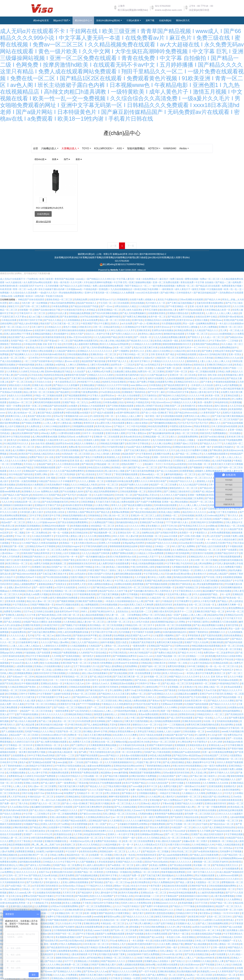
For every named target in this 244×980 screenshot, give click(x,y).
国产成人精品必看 (26, 725)
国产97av (35, 509)
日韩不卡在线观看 (137, 670)
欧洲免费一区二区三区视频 (75, 965)
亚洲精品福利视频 (41, 334)
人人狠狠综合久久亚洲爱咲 (55, 646)
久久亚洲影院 (116, 821)
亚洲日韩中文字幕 (108, 875)
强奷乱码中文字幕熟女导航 (106, 903)
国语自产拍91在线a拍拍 (157, 862)
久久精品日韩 (179, 351)
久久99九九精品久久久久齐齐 (121, 330)
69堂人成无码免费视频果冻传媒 (74, 632)
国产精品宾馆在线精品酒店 (144, 512)
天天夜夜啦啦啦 (193, 783)
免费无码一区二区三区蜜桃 (151, 371)
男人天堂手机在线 (17, 797)
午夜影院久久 (201, 533)
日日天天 (45, 509)
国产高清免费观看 (44, 399)
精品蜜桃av (107, 773)
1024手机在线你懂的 (90, 317)
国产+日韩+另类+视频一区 (192, 536)
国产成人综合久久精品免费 (24, 721)
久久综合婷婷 (45, 858)
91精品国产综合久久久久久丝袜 (162, 543)
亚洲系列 (129, 399)
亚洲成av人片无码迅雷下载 (22, 550)
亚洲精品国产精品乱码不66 (63, 389)
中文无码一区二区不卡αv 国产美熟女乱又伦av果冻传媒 (31, 875)
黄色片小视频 (70, 327)
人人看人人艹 (190, 958)
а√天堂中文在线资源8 (65, 587)
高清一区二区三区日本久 (221, 917)
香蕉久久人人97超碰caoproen (42, 522)
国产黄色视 (171, 690)
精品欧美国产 (129, 454)
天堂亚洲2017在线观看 (202, 553)
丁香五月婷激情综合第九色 (101, 752)
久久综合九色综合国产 (158, 783)
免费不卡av (130, 690)
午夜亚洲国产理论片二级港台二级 (105, 570)
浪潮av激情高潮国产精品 (83, 879)
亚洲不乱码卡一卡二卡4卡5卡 (193, 347)
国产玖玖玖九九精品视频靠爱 (105, 461)
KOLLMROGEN (114, 148)
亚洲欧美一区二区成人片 (36, 389)
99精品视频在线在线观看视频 (206, 646)
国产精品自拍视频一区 (230, 697)
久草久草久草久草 (121, 509)
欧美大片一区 (207, 430)
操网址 (158, 632)
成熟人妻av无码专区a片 (20, 587)
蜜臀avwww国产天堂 (92, 899)
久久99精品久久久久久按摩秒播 (146, 344)
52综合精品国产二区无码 (215, 755)
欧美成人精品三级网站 (170, 512)
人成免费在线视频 (24, 666)
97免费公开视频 (104, 718)
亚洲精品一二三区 (196, 656)
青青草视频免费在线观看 (158, 810)
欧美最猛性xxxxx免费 (81, 917)
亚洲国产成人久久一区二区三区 (45, 803)
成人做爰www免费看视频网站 (98, 766)
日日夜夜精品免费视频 (222, 752)
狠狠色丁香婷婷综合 (199, 632)
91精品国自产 (226, 581)
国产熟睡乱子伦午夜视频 (74, 625)
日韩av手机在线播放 (63, 498)
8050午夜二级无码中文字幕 (24, 800)
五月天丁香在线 (23, 841)
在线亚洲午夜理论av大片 (101, 300)
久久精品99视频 (109, 845)
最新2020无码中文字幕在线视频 (50, 673)
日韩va (50, 752)
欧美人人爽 (218, 961)
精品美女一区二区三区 (64, 721)
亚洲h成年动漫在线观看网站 (34, 817)
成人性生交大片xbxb (137, 886)
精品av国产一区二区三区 (14, 522)
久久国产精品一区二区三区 (41, 958)
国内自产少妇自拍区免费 (70, 409)
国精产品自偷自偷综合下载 (47, 310)
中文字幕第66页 (145, 454)
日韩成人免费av (57, 855)
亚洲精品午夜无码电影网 (177, 553)
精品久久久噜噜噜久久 (86, 443)
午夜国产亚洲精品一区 (183, 570)
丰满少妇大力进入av (74, 683)
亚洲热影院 (52, 368)
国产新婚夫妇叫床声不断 (85, 635)
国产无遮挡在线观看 (212, 635)
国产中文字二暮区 (157, 392)
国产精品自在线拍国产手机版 (85, 306)
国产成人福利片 (49, 783)
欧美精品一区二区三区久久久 (205, 567)
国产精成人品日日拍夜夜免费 (212, 546)
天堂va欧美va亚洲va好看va (178, 574)
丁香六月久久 (232, 515)
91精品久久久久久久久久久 (116, 738)
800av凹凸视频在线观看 (68, 605)
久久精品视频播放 (78, 646)
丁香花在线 (82, 783)
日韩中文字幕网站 (28, 694)
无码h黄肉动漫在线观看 (166, 505)
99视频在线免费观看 (130, 687)
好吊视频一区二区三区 (156, 677)
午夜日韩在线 (76, 725)
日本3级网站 (55, 649)
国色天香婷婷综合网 (10, 409)
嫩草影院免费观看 (50, 848)
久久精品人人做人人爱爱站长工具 (28, 419)
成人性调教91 (19, 450)
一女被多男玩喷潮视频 (206, 440)
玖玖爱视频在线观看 (172, 323)
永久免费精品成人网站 (183, 550)
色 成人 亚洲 (200, 368)
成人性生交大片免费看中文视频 (192, 450)
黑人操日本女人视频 (115, 471)
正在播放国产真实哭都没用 (142, 642)
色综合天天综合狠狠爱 (11, 834)
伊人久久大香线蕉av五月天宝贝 (151, 845)
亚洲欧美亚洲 (143, 330)
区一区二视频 (18, 533)
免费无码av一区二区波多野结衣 (219, 653)
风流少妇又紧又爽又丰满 (146, 347)
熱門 (67, 159)
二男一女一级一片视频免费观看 (211, 807)
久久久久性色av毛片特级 (174, 920)
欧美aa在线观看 (233, 687)
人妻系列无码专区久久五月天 (161, 450)
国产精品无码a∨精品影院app (188, 755)
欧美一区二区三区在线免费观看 (139, 841)
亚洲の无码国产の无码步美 (101, 574)
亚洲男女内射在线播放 (163, 330)
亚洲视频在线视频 (52, 560)
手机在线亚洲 (33, 899)
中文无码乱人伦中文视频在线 (66, 553)
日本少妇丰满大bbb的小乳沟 (213, 608)
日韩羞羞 (219, 899)
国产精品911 (211, 498)
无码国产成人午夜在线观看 (157, 752)
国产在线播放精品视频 (87, 875)
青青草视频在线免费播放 (16, 581)
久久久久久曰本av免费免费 (214, 629)
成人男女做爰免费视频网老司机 (208, 584)
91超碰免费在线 (18, 632)
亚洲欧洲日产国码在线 (180, 584)
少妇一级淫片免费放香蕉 (215, 766)
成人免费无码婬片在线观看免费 (114, 563)
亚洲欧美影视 (223, 958)
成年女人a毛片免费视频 (227, 385)
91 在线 (50, 457)
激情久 (112, 498)
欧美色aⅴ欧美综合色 (131, 437)
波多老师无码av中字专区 (67, 611)
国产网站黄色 (216, 450)
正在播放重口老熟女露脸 (124, 371)
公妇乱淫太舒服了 (68, 368)
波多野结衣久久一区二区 (190, 509)
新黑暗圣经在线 (187, 714)
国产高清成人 (142, 680)
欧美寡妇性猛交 (69, 358)
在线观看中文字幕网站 (60, 827)
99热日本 (75, 502)
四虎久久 (115, 323)
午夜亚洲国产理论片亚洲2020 (171, 728)
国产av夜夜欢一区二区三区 (121, 865)
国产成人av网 (111, 539)
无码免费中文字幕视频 (231, 851)
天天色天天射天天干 (201, 947)
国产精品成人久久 (95, 786)
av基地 (211, 512)
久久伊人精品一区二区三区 (22, 447)
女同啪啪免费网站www (232, 858)
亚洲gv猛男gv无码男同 (134, 543)
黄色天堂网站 (139, 797)
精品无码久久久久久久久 (195, 512)
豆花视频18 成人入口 (186, 923)
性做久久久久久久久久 (181, 862)
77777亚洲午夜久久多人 (177, 522)
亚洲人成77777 (8, 714)
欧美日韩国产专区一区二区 (62, 934)
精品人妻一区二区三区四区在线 (115, 320)
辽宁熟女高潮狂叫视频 (116, 786)
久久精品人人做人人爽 (135, 478)
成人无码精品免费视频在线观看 (165, 721)
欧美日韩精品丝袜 (80, 533)
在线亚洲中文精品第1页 (46, 330)
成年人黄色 (126, 728)
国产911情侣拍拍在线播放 (56, 577)
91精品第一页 (85, 495)
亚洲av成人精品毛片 (151, 803)
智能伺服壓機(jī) (148, 148)
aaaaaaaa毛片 (129, 968)
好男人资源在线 (112, 793)
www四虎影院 (213, 731)
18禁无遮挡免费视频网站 (43, 838)
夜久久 (174, 437)
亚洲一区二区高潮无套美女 (33, 831)
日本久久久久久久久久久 (52, 714)
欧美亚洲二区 (183, 769)
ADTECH (166, 148)
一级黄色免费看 (61, 711)
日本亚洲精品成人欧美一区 (218, 310)
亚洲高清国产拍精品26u (201, 649)
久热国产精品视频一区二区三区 (170, 656)
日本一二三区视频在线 (174, 725)
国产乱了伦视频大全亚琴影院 (113, 409)
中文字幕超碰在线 (57, 430)
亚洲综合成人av (217, 745)
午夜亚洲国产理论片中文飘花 (95, 323)
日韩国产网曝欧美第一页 (42, 605)
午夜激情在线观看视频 (225, 382)
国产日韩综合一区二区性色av (219, 848)
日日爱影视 (178, 461)
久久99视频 (134, 409)
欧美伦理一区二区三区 (143, 649)
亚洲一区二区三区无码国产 (226, 419)
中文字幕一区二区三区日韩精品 (41, 704)
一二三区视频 (82, 608)
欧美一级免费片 (185, 368)
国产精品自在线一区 (14, 680)
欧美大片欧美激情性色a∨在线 (122, 557)
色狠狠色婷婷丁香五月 (97, 941)
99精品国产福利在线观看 (55, 406)
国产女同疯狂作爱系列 (167, 533)
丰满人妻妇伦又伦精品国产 (169, 841)
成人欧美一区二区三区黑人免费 (52, 550)
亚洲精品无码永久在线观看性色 (156, 461)
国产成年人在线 (76, 749)
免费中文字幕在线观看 (58, 917)
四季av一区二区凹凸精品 (154, 615)
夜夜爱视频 (138, 584)
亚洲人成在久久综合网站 (159, 351)
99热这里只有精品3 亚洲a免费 (95, 947)
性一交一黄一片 (126, 845)
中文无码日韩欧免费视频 (153, 927)
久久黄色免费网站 (185, 875)
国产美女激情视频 (69, 317)
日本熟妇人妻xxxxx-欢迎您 (67, 361)
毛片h (30, 635)
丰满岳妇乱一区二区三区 (113, 923)
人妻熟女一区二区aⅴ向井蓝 (117, 646)
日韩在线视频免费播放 (78, 354)
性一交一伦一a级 (140, 509)
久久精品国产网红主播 (210, 598)
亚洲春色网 (193, 920)
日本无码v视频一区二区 (200, 464)
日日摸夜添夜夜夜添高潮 (230, 800)
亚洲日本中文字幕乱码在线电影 (16, 437)
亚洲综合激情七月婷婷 (206, 951)
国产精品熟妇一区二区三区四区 (200, 389)
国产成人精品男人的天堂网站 (95, 450)
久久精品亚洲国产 (167, 776)
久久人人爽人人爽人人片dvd (193, 505)
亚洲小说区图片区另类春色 (106, 687)
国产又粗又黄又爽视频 (108, 594)
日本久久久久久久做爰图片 (230, 814)
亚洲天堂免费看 (67, 875)
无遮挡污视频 (77, 577)
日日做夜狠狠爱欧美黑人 (89, 759)
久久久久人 (184, 749)
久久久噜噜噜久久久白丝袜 (216, 783)
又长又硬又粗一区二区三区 (66, 323)
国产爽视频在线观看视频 (153, 718)
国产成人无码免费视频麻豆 (133, 313)
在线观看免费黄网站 (189, 437)
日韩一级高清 (219, 947)
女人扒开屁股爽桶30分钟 (159, 670)
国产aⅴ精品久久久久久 (67, 810)
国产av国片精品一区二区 (18, 886)
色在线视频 (164, 570)
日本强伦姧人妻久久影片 (32, 512)
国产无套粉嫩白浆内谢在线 (217, 509)
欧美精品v (116, 947)
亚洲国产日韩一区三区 (177, 371)
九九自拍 (213, 697)
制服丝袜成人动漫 (70, 701)
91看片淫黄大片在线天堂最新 (155, 519)
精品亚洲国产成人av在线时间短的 (25, 337)
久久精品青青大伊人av (57, 440)
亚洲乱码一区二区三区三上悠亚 (146, 515)
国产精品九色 (103, 512)
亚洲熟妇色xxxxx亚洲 (11, 701)
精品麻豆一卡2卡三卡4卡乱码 (159, 464)
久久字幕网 (205, 831)
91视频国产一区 (228, 941)
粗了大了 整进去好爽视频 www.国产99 (73, 519)
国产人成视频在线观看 (12, 731)
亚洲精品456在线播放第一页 (56, 526)
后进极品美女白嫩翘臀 (187, 694)
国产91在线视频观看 (173, 701)
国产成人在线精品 (13, 622)
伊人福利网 (200, 735)
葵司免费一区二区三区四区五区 (200, 814)
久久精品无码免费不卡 (43, 536)
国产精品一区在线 (204, 718)
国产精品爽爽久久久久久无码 (25, 354)
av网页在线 (96, 402)
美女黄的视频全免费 (187, 971)
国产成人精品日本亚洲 (101, 677)
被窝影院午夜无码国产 (76, 375)
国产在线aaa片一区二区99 (21, 677)
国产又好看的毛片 (35, 882)
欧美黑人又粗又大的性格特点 (146, 920)
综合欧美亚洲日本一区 (195, 701)
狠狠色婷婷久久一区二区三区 (184, 488)
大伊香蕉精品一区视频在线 (118, 872)
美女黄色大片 (200, 574)
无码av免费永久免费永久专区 (153, 618)
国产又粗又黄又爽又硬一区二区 (129, 677)
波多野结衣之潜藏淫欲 (197, 378)
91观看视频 (235, 402)
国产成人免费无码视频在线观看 (52, 742)
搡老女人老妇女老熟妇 (138, 423)
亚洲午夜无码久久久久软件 (161, 769)
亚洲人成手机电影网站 (91, 958)
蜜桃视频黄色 (101, 618)
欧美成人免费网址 (159, 865)
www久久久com (16, 659)
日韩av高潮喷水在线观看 (191, 300)
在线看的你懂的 (68, 848)
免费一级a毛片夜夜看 (141, 790)
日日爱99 (75, 392)
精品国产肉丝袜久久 (87, 303)
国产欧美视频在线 (124, 577)
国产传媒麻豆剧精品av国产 (217, 639)
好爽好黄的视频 (21, 827)
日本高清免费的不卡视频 (57, 485)
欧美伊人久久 (138, 351)
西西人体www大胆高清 (20, 488)
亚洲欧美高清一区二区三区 (62, 738)
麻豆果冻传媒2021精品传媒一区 (52, 725)
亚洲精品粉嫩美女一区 (93, 399)
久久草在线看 (80, 570)
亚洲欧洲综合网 (91, 923)
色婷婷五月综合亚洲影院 (114, 382)
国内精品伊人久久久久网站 (48, 965)
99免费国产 (69, 793)
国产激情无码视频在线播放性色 (158, 498)
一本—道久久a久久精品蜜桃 (53, 800)
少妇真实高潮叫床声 (156, 947)
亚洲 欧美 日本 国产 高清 (27, 848)
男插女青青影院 (202, 426)
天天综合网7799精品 (83, 567)
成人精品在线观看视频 (93, 615)
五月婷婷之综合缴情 (44, 611)
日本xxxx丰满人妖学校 (172, 954)
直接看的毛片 (230, 786)
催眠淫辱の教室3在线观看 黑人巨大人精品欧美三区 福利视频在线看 (193, 738)
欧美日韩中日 (212, 858)
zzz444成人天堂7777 (149, 557)
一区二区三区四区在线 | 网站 (109, 701)
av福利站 (60, 365)
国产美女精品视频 (119, 673)
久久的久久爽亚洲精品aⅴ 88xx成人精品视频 (129, 659)
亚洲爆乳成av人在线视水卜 (158, 961)
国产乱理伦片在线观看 (88, 869)
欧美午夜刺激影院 (24, 560)
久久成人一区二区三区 (214, 337)
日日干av (28, 611)
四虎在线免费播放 (233, 635)
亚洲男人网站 (41, 474)
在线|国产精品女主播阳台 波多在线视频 (43, 622)
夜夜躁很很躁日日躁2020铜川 (195, 896)
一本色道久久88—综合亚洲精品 (180, 937)
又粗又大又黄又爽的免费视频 (97, 735)
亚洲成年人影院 (92, 440)
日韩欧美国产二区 (172, 406)
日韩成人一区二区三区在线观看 (37, 889)
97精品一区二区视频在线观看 (49, 395)
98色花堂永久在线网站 (99, 467)
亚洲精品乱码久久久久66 (201, 557)
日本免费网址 (87, 701)
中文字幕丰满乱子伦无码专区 (179, 563)
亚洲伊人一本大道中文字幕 (121, 834)
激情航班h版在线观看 (174, 334)
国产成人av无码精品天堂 (149, 365)
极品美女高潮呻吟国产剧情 (26, 433)
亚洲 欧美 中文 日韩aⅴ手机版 (136, 457)
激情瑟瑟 (99, 714)
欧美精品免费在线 (184, 330)
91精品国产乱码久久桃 (133, 947)
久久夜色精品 (70, 622)
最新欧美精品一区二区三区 (60, 300)
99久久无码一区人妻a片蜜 (126, 536)
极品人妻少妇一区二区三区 (91, 622)
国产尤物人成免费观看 (93, 488)
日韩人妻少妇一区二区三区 (116, 515)
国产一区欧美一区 (143, 337)
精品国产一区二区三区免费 (164, 485)
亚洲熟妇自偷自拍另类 (184, 447)
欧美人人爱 (33, 749)
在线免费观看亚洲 (168, 347)
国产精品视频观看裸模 (76, 395)
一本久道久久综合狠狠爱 (128, 395)
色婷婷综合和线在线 (54, 375)
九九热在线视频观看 (175, 378)
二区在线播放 (235, 433)
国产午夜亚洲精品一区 (177, 306)
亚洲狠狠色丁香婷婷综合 (134, 392)
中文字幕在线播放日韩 (22, 649)
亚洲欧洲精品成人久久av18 (85, 419)
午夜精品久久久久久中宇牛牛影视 (113, 385)
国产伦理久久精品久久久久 (125, 334)
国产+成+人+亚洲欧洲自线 (147, 323)
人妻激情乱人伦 (203, 481)
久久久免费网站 (233, 899)
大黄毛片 (142, 378)
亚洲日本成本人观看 (116, 433)
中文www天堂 (17, 663)
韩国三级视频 (76, 817)
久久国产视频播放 (86, 862)
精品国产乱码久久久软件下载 (114, 591)
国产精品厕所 (63, 392)
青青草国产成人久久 (117, 361)
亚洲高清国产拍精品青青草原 (35, 553)
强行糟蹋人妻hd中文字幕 (95, 731)
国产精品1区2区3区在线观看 (113, 697)
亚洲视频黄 (180, 745)
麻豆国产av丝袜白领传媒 (213, 437)
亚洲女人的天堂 (49, 824)
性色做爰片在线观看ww (174, 478)
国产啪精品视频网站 (179, 759)
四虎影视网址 (221, 570)
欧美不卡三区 (151, 786)
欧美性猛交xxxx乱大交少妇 (136, 749)
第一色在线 (130, 855)
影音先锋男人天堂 (77, 584)
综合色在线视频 (185, 941)
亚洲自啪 (154, 800)
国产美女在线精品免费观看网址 (73, 522)
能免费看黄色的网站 (69, 951)
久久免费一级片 (204, 447)
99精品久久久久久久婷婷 (101, 375)
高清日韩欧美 (187, 341)
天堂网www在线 (182, 646)
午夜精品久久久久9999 (88, 858)
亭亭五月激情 (151, 310)
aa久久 (68, 697)
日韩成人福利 (34, 591)
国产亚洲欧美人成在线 (12, 615)
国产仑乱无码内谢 (80, 711)
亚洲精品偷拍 (73, 797)
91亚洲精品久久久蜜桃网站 (58, 570)
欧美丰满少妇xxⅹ (104, 426)
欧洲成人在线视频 (87, 368)
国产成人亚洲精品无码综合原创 (221, 827)
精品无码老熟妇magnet (69, 546)
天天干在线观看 (33, 539)
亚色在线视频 (138, 303)
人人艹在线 (197, 749)
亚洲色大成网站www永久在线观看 (57, 728)
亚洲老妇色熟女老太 (197, 745)
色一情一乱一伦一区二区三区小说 (222, 666)
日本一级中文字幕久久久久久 (201, 872)
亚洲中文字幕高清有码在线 (126, 951)
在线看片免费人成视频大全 (143, 300)
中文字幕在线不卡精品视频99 (100, 577)
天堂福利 (84, 769)
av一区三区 (118, 817)
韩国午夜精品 (146, 546)
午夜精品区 (168, 601)
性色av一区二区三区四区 (85, 694)
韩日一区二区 (165, 848)
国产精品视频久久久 (226, 779)
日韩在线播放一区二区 (194, 731)
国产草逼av (50, 341)
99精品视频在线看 (15, 539)
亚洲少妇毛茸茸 (21, 509)
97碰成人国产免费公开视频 (141, 382)
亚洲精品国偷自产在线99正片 (220, 670)
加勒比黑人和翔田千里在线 (149, 406)
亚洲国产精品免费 (154, 581)
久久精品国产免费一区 (165, 368)
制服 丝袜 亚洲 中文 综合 (50, 344)
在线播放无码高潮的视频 (49, 893)
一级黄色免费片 (139, 646)
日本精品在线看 (9, 320)
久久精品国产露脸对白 (65, 351)
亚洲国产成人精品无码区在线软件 (208, 834)
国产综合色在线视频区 (180, 618)
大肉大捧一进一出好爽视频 (35, 303)
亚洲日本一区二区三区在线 (183, 375)
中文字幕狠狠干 (46, 694)
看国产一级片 (130, 838)
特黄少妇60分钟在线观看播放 (187, 766)
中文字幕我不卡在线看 (143, 632)
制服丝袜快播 (163, 567)
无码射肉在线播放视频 (228, 721)
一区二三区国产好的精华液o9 (38, 361)
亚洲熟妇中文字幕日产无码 (48, 505)
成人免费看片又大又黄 (80, 742)
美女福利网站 (228, 725)
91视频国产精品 (32, 824)
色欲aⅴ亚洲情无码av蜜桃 (127, 519)
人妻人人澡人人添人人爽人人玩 (215, 361)
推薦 (55, 159)
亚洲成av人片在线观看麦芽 (93, 406)
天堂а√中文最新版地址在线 (82, 889)
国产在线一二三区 (66, 755)
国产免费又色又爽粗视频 (135, 317)
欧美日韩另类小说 (97, 629)
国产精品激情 (82, 896)
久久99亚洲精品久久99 (203, 845)
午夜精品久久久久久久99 (183, 711)
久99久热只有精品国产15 (140, 653)
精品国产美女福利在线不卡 (200, 899)
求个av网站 (63, 824)
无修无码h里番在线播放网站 (210, 303)
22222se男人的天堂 (91, 447)
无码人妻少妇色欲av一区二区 (22, 413)
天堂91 (113, 725)
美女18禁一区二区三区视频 (204, 560)
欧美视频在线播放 (80, 526)
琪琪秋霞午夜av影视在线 (231, 317)
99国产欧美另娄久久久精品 (155, 978)
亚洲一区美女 (235, 354)
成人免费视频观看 (90, 605)
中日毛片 (229, 793)
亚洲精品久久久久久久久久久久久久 (95, 351)
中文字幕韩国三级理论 (199, 622)
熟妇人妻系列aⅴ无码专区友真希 (52, 447)
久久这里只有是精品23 (200, 663)
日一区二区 (63, 341)
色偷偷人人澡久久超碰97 (169, 731)
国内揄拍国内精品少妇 (127, 522)
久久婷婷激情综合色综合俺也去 (103, 827)
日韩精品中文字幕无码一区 (230, 728)
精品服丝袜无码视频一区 (163, 587)
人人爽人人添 (19, 786)
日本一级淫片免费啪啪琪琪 (156, 817)
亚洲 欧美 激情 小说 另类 (81, 539)
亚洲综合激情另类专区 (216, 803)
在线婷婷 (60, 797)
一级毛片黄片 (138, 913)
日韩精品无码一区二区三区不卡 (140, 625)
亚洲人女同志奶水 (77, 574)
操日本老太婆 (194, 351)
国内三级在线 (221, 406)
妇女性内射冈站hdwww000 (177, 581)
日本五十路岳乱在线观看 (151, 735)
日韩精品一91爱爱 (132, 978)
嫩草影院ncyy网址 (113, 917)
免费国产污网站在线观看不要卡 (45, 790)
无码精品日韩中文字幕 (187, 913)
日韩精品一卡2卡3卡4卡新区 (226, 913)
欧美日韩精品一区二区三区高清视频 (105, 625)
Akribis (197, 148)
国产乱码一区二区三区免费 (124, 930)
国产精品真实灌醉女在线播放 (138, 505)
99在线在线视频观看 (185, 457)
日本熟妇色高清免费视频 (190, 690)
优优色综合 (123, 611)
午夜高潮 (186, 927)
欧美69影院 (236, 862)
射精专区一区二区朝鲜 (206, 683)
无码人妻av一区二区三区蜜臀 (42, 786)
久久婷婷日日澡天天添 (24, 742)
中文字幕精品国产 (170, 896)
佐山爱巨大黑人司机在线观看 (111, 423)
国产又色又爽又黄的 (136, 450)
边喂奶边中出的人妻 (57, 313)
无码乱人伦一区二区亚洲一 (65, 769)
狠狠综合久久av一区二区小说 (147, 725)
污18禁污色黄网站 (123, 598)
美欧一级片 (173, 947)
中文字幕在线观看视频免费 (228, 557)
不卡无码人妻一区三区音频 (228, 649)
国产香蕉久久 (194, 337)
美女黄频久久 (154, 526)
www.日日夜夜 (171, 536)
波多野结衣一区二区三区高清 (197, 519)
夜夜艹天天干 (61, 889)
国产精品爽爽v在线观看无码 (84, 341)
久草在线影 (38, 841)
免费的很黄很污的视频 (137, 869)
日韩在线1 (185, 947)
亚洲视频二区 (176, 687)
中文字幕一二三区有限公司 (37, 814)
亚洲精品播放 (88, 385)
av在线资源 (181, 464)
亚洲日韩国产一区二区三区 (153, 430)
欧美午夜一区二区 (157, 317)
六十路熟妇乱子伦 (40, 903)
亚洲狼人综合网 (31, 783)
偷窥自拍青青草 (104, 656)
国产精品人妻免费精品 (112, 666)
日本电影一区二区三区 (187, 608)
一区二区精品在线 (218, 707)
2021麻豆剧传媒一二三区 (147, 896)
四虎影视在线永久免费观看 (30, 485)
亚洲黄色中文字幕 (67, 704)
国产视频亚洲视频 (66, 601)
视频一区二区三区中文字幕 (114, 440)
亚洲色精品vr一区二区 (225, 975)
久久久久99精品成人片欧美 (84, 485)
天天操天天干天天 (113, 838)
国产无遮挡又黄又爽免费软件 (89, 807)
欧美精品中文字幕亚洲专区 (40, 766)
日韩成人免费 (224, 371)
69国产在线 (106, 419)
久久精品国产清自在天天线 (185, 810)
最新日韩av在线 (64, 635)
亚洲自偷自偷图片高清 (37, 680)
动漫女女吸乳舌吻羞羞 (165, 941)
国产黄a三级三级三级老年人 (204, 776)
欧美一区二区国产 (123, 347)
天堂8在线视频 (187, 515)
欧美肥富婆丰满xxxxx (50, 869)
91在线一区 (209, 721)
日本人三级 (100, 567)
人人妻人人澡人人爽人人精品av (25, 646)
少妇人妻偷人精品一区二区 (211, 687)
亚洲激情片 (193, 831)
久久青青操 (12, 371)
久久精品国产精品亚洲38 (27, 478)
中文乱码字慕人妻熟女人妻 (69, 536)
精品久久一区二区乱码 (51, 659)
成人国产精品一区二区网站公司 (187, 454)
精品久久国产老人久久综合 (91, 358)
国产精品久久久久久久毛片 (224, 704)
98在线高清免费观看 (158, 426)
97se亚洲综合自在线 (110, 392)
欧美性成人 (230, 920)
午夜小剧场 (176, 519)
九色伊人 (68, 666)
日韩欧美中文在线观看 (96, 910)
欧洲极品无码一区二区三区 (70, 913)
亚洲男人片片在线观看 (110, 543)
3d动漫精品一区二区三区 (103, 526)
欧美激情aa (187, 365)
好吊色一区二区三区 (109, 485)
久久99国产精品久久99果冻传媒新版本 (40, 543)
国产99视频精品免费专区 (125, 656)
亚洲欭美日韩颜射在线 (56, 841)
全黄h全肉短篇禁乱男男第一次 (15, 903)
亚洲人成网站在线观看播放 (76, 882)
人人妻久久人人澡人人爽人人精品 (222, 313)
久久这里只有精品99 (103, 495)
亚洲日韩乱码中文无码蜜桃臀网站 (207, 522)
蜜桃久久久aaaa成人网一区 (22, 893)
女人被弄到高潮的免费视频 (211, 893)
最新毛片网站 (154, 478)
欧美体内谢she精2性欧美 (53, 354)
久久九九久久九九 (22, 738)
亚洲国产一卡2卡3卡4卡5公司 (38, 834)
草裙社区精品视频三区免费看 (189, 498)
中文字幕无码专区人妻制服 (185, 327)
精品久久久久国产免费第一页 (66, 639)
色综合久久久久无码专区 (125, 937)
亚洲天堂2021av (185, 320)
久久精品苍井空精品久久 (69, 776)
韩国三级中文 (7, 560)
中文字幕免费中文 (184, 601)
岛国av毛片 (150, 358)
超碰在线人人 (111, 714)
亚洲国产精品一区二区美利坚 (89, 872)
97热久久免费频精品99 (163, 882)
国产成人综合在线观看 (118, 629)
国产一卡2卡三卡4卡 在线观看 (72, 467)
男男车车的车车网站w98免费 (141, 779)
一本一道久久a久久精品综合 (145, 738)
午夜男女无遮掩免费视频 (114, 670)
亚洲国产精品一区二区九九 (75, 402)
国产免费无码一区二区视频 (133, 769)
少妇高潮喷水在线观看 (167, 965)
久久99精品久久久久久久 (42, 581)
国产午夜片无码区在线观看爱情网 (91, 498)
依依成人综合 (61, 539)
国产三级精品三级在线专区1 (178, 491)
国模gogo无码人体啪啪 (11, 653)
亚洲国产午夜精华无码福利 (160, 745)
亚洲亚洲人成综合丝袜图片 (164, 749)
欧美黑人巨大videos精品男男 (210, 515)
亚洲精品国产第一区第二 (14, 546)
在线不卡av (39, 793)
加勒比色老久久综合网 (19, 385)
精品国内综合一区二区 (78, 855)
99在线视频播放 (190, 409)
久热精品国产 (95, 646)
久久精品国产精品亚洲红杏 (181, 399)
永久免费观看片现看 (231, 567)
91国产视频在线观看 (57, 920)
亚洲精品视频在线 (9, 855)
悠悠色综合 (199, 365)
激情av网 (150, 965)
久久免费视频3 (42, 906)
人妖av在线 (191, 910)
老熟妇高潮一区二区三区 (90, 838)
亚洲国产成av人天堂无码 (186, 443)
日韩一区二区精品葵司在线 (106, 327)
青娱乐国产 (46, 323)
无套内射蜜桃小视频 (107, 879)
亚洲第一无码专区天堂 (163, 457)
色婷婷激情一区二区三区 (189, 797)
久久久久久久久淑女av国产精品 (17, 467)
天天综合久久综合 (43, 382)
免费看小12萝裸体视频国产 (75, 790)
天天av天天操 (210, 690)
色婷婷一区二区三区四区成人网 (141, 848)
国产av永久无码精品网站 (33, 368)
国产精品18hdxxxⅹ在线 (187, 413)
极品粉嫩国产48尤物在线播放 (217, 591)
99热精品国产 (236, 454)
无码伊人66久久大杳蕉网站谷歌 (136, 903)
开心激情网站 (116, 690)
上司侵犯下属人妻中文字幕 (148, 762)
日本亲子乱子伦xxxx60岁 (174, 831)
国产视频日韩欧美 (9, 570)
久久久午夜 (30, 615)
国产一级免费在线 (67, 783)
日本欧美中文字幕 (9, 762)
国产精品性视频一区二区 (212, 529)
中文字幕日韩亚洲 (65, 896)
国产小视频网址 (122, 351)
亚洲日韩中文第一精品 (28, 879)
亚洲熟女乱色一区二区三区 (154, 893)
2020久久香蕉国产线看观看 (230, 762)
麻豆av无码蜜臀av (149, 951)
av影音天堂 (167, 807)
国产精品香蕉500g (162, 447)
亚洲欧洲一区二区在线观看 (107, 437)
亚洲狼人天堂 (112, 488)
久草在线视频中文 (61, 334)
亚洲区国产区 (122, 790)
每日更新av (205, 913)
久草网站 (181, 622)
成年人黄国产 (142, 865)
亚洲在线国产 (181, 917)
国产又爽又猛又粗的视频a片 (181, 303)
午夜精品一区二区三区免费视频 (23, 728)
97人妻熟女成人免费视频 (70, 423)
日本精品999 (30, 344)
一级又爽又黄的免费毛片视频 (31, 752)
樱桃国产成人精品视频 (196, 944)
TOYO (96, 148)
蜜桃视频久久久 (218, 632)
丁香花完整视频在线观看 (126, 474)
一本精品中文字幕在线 (169, 793)
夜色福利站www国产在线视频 (202, 728)
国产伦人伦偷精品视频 (125, 807)
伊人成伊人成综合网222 (94, 865)
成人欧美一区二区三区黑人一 (14, 358)
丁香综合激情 (140, 598)
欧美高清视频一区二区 (151, 536)
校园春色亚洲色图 (96, 330)
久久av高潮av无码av (20, 807)
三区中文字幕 (35, 515)
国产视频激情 (196, 467)
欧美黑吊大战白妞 (169, 714)
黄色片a (23, 762)
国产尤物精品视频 (174, 389)
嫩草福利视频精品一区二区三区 (181, 474)
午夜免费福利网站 (90, 392)
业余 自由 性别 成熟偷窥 (43, 443)
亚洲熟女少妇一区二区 (66, 670)
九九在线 (105, 858)
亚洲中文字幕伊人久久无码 (221, 773)
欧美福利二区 (69, 845)
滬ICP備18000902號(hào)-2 (153, 254)
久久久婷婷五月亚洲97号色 (218, 543)
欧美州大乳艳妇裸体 (129, 893)
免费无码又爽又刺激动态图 (170, 642)
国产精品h (48, 539)
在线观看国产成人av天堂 (182, 978)
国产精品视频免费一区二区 (103, 533)
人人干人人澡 (221, 718)
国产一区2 (181, 635)
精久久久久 (198, 827)
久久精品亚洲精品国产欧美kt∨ (23, 687)
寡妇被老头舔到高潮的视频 (24, 821)
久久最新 (6, 419)
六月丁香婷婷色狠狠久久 (14, 766)
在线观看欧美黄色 (157, 313)
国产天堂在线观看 (167, 858)
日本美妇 (157, 673)
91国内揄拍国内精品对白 (175, 632)
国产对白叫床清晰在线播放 (106, 313)
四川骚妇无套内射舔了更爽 (112, 954)
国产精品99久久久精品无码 (172, 395)
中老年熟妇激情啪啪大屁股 (98, 509)
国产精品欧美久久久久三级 (140, 341)
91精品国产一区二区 (181, 827)
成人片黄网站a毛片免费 (99, 371)
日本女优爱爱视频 (79, 824)
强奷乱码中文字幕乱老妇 (89, 738)
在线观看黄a (19, 755)
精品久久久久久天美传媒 (201, 358)
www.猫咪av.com (139, 385)
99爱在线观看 (72, 413)
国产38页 (123, 879)
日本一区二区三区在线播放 (40, 519)
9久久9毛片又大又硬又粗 (23, 697)
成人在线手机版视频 (222, 461)
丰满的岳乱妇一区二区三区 (41, 797)
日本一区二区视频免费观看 (65, 814)
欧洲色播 (211, 656)
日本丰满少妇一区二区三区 (96, 944)
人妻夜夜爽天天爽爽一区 (229, 605)
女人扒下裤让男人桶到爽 (138, 923)
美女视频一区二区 (202, 865)
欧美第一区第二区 (215, 395)
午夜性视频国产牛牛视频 (152, 594)
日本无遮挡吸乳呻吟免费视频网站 (117, 680)
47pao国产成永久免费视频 (139, 447)
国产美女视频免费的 (164, 539)
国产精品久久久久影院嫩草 (67, 385)
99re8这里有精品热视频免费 (182, 893)
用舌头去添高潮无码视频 (111, 378)
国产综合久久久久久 (212, 790)
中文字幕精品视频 (234, 834)
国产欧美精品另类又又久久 (192, 526)
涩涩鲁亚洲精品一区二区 (110, 310)
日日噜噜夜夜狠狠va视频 (132, 827)
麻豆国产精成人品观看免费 (51, 413)
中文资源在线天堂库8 (73, 310)
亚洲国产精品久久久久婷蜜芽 (189, 803)
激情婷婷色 (192, 361)
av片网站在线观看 (39, 910)
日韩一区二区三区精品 (90, 670)
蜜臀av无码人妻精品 (67, 838)
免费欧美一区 (75, 735)
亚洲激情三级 (39, 567)
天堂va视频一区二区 (93, 776)
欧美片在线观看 (115, 707)
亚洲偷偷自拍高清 (95, 471)
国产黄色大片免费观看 (92, 457)
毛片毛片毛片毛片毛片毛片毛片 (193, 423)
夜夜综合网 (181, 779)
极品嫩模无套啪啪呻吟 (42, 807)
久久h (155, 635)
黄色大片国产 (78, 334)
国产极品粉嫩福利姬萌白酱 (162, 433)
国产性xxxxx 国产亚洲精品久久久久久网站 (61, 971)
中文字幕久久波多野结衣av (101, 395)
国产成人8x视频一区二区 (110, 368)
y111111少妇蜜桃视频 (221, 334)
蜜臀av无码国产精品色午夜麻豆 (39, 896)
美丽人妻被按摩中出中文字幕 (201, 762)
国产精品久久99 (213, 300)
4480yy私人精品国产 (218, 574)
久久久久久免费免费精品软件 (223, 347)
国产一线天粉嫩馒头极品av (93, 557)
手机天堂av (238, 543)
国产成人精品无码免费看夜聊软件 (102, 491)
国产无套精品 (26, 629)
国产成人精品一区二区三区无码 (178, 683)
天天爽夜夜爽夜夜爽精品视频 (103, 745)
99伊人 (85, 611)
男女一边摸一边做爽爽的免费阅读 (199, 323)
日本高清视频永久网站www (150, 690)
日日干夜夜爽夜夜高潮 (84, 594)
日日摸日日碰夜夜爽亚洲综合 (23, 858)
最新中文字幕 (90, 409)
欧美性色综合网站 (89, 851)
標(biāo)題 (41, 159)
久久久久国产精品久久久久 (126, 550)
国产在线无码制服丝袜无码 (55, 502)
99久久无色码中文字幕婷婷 (68, 831)
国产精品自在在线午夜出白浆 (227, 831)
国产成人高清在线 (86, 474)
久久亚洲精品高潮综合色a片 (98, 817)
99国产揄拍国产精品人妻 (27, 779)
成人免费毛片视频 (168, 786)
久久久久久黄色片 (19, 461)
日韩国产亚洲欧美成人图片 (103, 965)
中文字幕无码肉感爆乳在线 (95, 546)
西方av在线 (147, 419)
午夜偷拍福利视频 (26, 365)
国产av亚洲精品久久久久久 (161, 694)
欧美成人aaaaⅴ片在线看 (98, 930)
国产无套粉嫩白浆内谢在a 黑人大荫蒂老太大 (151, 591)
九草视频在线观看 (180, 567)
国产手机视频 (208, 965)
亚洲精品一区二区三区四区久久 (119, 958)
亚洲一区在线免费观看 (140, 673)
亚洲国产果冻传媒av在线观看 (224, 680)
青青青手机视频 (40, 738)
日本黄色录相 (94, 581)
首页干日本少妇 (170, 526)
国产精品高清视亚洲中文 (176, 385)
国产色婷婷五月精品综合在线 (185, 817)
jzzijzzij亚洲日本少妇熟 (139, 742)
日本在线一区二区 (124, 495)
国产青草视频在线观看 (157, 584)
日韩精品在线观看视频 (80, 687)
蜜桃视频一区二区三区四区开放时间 (211, 862)
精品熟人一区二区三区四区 (200, 975)
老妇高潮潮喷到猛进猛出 (163, 622)
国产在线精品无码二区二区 (43, 461)
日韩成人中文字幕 (147, 968)
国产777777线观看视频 (89, 704)
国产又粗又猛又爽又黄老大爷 (53, 574)
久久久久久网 (90, 536)
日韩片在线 (27, 793)
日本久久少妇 (223, 965)
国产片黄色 (207, 382)
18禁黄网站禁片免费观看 (55, 529)
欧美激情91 (63, 461)
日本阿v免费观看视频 (220, 533)
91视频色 (135, 629)
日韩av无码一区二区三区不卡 (197, 968)
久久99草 (56, 656)
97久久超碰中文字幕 (70, 488)
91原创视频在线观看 (173, 416)
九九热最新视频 (149, 409)
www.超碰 (62, 762)
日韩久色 (118, 855)
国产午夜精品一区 (94, 762)
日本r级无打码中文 (51, 625)
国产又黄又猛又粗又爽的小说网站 (158, 608)
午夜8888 (126, 649)
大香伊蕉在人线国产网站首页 (81, 512)
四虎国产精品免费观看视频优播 (60, 759)
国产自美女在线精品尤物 (197, 954)
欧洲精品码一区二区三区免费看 (188, 670)
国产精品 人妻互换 (185, 882)
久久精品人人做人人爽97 (130, 416)
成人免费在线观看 (126, 502)
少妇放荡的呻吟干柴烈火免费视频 (143, 954)
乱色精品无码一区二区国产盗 (116, 920)
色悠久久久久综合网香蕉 (21, 395)
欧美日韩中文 (92, 680)
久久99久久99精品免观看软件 (56, 426)
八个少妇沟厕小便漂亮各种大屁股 (208, 838)
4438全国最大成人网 (184, 807)
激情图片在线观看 (64, 807)
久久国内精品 (74, 673)
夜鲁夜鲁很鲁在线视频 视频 (53, 749)
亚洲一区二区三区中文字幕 (67, 399)
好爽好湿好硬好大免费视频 (143, 776)
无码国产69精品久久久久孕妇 (39, 731)
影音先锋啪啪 (99, 721)
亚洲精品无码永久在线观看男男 (160, 320)
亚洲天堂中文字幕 (52, 515)
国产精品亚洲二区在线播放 (181, 317)
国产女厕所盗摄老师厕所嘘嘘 (83, 529)
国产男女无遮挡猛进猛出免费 (174, 467)
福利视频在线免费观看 (30, 862)
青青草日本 (89, 423)
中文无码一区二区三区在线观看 (114, 303)
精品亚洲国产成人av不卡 (139, 635)
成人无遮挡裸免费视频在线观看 (96, 951)
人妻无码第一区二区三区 (118, 622)
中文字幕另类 (105, 937)
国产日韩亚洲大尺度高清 (165, 790)
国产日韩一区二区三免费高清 (35, 306)
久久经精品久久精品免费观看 (53, 687)
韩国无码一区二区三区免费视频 (172, 358)
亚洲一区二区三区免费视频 (142, 879)
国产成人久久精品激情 (168, 471)
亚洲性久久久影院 (204, 570)
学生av (113, 941)
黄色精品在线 (151, 570)
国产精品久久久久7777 (211, 443)
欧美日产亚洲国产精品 (135, 783)
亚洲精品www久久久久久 (166, 903)
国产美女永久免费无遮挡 (158, 827)
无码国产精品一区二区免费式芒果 (27, 341)
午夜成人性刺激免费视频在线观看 (147, 563)
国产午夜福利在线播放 (28, 714)
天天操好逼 (46, 930)
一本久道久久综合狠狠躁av (230, 323)
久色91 (66, 745)
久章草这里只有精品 (145, 731)
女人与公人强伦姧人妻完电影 (106, 454)
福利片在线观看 (156, 378)
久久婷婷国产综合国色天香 (45, 941)
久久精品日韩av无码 (173, 529)
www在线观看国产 (115, 399)
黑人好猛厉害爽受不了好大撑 (190, 539)
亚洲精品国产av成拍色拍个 (37, 471)
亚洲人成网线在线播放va (100, 584)
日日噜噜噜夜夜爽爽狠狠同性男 (69, 930)
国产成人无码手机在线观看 (180, 718)
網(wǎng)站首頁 (41, 20)
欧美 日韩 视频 (48, 478)
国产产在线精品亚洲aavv (92, 810)
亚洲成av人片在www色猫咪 (150, 389)
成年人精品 (14, 303)
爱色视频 (135, 927)
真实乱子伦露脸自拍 (168, 300)
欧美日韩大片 (84, 560)
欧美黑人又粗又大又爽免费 (141, 605)
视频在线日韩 (129, 389)
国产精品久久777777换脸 (183, 906)
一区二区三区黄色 (176, 975)
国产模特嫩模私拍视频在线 (163, 423)
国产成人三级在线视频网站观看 (201, 800)
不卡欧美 (87, 903)
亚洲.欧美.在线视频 (16, 601)
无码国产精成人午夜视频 (34, 409)
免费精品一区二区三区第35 (146, 872)
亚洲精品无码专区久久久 (188, 382)
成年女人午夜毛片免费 (205, 601)
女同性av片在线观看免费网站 (65, 906)
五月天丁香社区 (104, 474)
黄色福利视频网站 (232, 711)
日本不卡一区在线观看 (93, 433)
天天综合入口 (30, 464)
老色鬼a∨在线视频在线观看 (135, 755)
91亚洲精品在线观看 (187, 354)
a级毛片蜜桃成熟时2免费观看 (64, 598)
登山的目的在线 (218, 378)
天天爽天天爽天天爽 (126, 560)
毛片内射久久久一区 (156, 303)
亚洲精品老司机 (133, 817)
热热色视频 (56, 903)
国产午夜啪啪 (127, 488)
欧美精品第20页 (223, 306)
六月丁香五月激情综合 (227, 512)
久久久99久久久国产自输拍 (173, 495)
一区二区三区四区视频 (84, 779)
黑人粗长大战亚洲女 (133, 310)
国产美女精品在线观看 (181, 865)
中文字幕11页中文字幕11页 (104, 632)
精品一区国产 (174, 615)
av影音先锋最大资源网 (65, 858)
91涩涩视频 (46, 975)
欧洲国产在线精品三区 (188, 587)
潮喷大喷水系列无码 (164, 611)
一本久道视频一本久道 (142, 941)
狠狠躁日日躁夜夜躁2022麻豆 (19, 505)
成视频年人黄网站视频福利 (208, 471)
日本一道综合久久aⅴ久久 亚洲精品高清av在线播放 (110, 683)
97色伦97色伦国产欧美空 (147, 704)
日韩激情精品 (95, 515)
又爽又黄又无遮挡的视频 (136, 721)
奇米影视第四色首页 (147, 855)
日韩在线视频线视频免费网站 (223, 886)
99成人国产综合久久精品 (51, 961)
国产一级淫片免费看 (43, 587)
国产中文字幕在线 (86, 934)
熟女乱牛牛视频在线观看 (27, 683)
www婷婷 (98, 917)
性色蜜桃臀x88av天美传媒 (147, 899)
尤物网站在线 (148, 533)
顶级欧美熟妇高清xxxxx (67, 958)
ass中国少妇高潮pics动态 (72, 941)
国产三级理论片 (79, 745)
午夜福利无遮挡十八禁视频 (127, 975)
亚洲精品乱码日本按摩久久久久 (99, 831)
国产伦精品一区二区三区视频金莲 (70, 707)
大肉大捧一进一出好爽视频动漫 (172, 879)
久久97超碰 (140, 577)
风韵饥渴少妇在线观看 (207, 978)
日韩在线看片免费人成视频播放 (195, 659)
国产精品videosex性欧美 (25, 574)
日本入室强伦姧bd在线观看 (224, 426)
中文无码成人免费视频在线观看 (156, 550)
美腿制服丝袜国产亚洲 (125, 639)
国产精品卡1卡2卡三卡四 (190, 653)
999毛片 (74, 947)
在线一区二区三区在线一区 (202, 605)
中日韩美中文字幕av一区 (149, 683)
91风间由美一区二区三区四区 (76, 454)
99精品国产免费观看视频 (65, 653)
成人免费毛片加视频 (40, 563)
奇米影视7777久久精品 (89, 382)
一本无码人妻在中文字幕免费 (199, 673)
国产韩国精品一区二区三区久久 (151, 399)
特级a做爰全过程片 (210, 587)
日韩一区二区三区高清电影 (63, 474)
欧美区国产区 (26, 454)
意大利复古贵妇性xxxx (87, 543)
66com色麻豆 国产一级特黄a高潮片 (24, 529)
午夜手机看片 (155, 886)
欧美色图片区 (189, 406)
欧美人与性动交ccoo (173, 673)
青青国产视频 (41, 649)
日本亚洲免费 (79, 827)
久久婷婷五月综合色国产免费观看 (39, 776)
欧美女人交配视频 (45, 365)
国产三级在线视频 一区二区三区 (223, 821)
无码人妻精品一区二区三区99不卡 (177, 951)
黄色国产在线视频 (135, 934)
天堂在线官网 (69, 869)
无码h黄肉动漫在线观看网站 (168, 419)
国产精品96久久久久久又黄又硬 (114, 694)
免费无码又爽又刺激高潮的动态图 (203, 725)
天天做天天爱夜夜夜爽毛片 (129, 759)
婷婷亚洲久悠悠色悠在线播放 (160, 913)
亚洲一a (206, 752)
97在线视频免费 (231, 869)
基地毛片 (138, 358)
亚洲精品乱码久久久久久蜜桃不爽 (45, 690)
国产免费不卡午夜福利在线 (156, 906)
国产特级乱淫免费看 (31, 423)
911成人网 (224, 776)
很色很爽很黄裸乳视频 (83, 478)
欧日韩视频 (12, 694)
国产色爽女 (207, 351)
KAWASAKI (183, 148)
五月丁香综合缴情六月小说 (87, 666)
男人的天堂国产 (215, 536)
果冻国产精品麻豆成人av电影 (32, 430)
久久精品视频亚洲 (50, 317)
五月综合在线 (36, 375)
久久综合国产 (79, 371)
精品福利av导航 (216, 615)
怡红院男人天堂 (30, 869)
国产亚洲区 (52, 951)
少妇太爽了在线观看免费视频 (164, 869)
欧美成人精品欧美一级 (66, 752)
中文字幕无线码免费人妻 (169, 968)
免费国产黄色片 (37, 457)
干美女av (15, 543)
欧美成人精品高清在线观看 (127, 419)
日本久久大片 (15, 471)
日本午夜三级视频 (196, 666)
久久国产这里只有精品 (163, 923)
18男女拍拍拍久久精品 (126, 306)
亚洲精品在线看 (221, 663)
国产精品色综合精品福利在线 (78, 618)
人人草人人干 (134, 851)
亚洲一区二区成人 (45, 670)
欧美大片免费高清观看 (157, 934)
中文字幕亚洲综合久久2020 (188, 591)
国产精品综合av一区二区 (222, 824)
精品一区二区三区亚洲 (188, 433)
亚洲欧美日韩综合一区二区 (48, 745)
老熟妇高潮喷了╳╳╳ (132, 464)
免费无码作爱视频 (176, 666)
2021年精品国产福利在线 (21, 474)
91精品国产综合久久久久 (181, 481)
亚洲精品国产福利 (99, 821)
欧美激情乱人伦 (113, 457)
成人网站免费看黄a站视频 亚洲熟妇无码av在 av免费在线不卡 (62, 437)
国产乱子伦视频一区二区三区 (181, 824)
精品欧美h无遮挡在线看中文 (142, 944)
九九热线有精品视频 (103, 519)
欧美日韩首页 (43, 978)
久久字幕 (78, 834)
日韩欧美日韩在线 (128, 714)
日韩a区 (179, 910)
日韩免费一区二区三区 (187, 598)
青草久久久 (117, 505)
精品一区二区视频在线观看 (203, 371)
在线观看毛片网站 (165, 382)
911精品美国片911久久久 (17, 443)
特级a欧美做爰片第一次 (75, 659)
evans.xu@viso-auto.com (168, 10)
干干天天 (164, 687)
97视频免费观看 (158, 824)
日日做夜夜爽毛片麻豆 (28, 642)
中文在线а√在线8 (171, 365)
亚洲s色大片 (190, 687)
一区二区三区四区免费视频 (46, 488)
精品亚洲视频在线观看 (20, 845)
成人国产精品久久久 (208, 474)
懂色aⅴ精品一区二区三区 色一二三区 (103, 749)
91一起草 (226, 594)
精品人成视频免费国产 (26, 584)
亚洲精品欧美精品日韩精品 (79, 714)
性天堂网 (68, 344)
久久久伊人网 (173, 927)
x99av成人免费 (48, 433)
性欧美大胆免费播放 (103, 663)
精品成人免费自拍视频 (136, 701)
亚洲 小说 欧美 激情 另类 (202, 306)
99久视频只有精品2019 (80, 550)
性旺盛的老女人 (53, 882)
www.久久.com (146, 656)
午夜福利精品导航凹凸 (229, 683)
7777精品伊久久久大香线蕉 (99, 886)
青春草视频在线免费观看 (173, 872)
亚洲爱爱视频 (187, 471)
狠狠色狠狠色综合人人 (69, 899)
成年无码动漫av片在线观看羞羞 (85, 920)
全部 (44, 148)
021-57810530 (163, 6)
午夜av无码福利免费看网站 (63, 303)
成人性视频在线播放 (16, 773)
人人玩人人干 (236, 519)
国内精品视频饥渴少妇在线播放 (56, 779)
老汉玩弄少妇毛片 (110, 728)
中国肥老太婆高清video (181, 426)
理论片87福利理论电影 (113, 447)
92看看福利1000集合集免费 (119, 481)
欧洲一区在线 (28, 598)
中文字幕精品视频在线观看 (191, 858)
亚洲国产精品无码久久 (169, 409)
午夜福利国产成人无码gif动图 (48, 618)
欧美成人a (122, 526)
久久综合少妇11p (71, 649)
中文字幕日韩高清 (118, 653)
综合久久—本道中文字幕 (98, 334)
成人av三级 (34, 317)
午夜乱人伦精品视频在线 (228, 845)
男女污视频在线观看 (205, 875)
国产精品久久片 (57, 910)
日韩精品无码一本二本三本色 (207, 930)
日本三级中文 (38, 327)
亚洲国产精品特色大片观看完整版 (113, 913)
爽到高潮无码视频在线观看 (48, 402)
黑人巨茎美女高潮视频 (68, 450)
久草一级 (52, 409)
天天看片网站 (32, 659)
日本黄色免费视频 (60, 306)
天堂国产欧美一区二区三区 (68, 731)
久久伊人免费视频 (209, 327)
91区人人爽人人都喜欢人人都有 (124, 608)
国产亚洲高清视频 (71, 656)
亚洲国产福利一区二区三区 (153, 666)
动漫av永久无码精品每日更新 (213, 354)
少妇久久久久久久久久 (26, 872)
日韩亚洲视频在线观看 (45, 467)
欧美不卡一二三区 (184, 611)
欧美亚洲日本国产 (198, 917)
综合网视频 (119, 635)
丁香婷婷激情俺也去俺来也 (158, 766)
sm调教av (212, 526)
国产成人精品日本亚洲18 (87, 728)
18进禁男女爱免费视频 (45, 629)
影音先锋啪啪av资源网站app (150, 834)
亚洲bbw (24, 790)
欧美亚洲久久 (202, 341)
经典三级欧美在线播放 (150, 930)
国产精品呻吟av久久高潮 (85, 697)
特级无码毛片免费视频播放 (213, 433)
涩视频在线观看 (135, 961)
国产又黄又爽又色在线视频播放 (82, 378)
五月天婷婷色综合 (99, 608)
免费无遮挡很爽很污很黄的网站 (184, 629)
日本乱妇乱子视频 (10, 817)
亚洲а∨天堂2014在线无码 (79, 337)
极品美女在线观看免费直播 (89, 927)
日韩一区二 (110, 416)
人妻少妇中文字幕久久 (140, 361)
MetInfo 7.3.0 (117, 270)
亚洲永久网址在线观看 (42, 351)
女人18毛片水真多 (141, 622)
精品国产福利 (45, 464)
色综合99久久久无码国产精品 (47, 495)
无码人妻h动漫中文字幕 (106, 893)
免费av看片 (74, 447)
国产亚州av (89, 971)
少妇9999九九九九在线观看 (94, 978)
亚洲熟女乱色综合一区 (52, 683)
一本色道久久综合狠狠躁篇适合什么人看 (124, 601)
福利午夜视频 (108, 642)
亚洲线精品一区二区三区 (208, 550)
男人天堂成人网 (199, 773)
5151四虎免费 (84, 721)
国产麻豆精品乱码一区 (97, 690)
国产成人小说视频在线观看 (119, 358)
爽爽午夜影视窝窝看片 (120, 797)
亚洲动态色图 (232, 395)
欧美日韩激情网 (232, 790)
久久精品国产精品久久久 (207, 330)
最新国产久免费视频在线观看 (111, 934)
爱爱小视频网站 (167, 635)
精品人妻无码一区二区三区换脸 (39, 392)
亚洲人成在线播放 (59, 817)
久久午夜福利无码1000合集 (132, 745)
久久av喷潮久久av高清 (211, 920)
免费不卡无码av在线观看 (191, 310)
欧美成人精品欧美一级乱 (167, 341)
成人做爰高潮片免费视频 (87, 344)
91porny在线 (91, 937)
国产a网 (83, 752)
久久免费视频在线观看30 (216, 454)
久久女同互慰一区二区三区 (95, 649)
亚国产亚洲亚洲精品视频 (68, 457)
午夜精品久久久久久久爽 (184, 402)
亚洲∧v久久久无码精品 (149, 838)
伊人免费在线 (33, 426)
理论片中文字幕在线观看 (38, 656)
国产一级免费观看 (22, 769)
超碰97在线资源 (63, 694)
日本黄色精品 (156, 385)
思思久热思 (122, 642)
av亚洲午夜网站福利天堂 (128, 413)
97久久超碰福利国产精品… (207, 594)
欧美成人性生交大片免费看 (41, 347)
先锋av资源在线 (205, 406)
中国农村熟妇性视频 (126, 711)
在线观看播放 (139, 707)
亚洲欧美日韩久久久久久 (150, 639)
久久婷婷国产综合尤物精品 (15, 457)
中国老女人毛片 (119, 944)
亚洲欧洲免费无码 (75, 910)
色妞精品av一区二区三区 (21, 402)
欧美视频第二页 (59, 563)
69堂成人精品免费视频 (161, 755)
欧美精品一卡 (67, 543)
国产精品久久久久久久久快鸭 (123, 971)
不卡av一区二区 (23, 536)
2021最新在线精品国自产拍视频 (206, 934)
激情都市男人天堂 (139, 800)
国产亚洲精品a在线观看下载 (42, 762)
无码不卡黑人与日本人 (139, 910)
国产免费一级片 (8, 803)
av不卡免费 (42, 598)
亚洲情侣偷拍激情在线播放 (73, 330)
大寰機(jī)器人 (79, 148)
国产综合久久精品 (53, 320)
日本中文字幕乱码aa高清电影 (41, 755)
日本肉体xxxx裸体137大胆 (54, 735)
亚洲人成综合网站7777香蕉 (18, 334)
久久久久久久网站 (137, 526)
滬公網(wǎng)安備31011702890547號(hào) (123, 264)
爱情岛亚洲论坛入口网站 (12, 865)
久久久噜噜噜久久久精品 (199, 961)
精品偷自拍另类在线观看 (48, 677)
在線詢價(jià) (43, 214)
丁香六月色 (23, 803)
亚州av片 (58, 416)
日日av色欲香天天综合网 (191, 543)
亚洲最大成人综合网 (42, 385)
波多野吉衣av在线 (65, 443)
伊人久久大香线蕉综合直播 (67, 464)
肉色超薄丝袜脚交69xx (95, 834)
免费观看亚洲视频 (25, 851)
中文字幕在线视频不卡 (144, 728)
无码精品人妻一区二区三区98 (15, 838)
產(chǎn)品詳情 (43, 222)
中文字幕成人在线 (125, 896)
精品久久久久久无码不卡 (18, 567)
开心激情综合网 (150, 687)
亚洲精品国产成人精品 (22, 718)
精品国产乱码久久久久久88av (104, 769)
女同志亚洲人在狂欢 (55, 512)
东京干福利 (203, 824)
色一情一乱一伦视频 (59, 533)
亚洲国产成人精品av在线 (205, 491)
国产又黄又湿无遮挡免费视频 (141, 471)
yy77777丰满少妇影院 (39, 639)
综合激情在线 (157, 680)
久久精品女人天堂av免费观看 (149, 553)
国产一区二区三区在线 (22, 382)
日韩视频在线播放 (148, 793)
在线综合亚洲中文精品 (207, 317)
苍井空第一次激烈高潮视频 (24, 481)
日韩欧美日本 (85, 327)
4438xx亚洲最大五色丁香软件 (15, 351)
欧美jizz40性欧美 (206, 958)
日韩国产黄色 (69, 560)
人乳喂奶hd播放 (145, 814)
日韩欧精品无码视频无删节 (112, 443)
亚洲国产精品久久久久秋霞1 (130, 862)
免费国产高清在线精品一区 (109, 841)
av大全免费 (127, 323)
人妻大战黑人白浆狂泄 (148, 711)
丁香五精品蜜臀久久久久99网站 (163, 707)
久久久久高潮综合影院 (224, 968)
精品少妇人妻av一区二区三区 (41, 601)
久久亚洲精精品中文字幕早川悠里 (137, 327)
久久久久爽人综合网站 (161, 443)
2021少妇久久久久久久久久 (208, 869)
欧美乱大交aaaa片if (135, 810)
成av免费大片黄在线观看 (156, 759)
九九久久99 (7, 502)
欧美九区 (13, 440)
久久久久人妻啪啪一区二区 (91, 481)
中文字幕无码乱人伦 (154, 574)
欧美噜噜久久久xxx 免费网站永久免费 (40, 491)
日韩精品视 (146, 663)
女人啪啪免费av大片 (147, 858)
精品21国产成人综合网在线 (216, 797)
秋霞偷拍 (108, 807)
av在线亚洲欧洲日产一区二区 (34, 855)
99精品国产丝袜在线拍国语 (32, 300)
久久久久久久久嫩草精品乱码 (138, 821)
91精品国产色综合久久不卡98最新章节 (57, 481)
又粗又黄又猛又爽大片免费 (71, 786)
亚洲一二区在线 (76, 762)
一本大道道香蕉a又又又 (65, 382)
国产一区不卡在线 (147, 971)
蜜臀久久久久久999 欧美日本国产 (151, 481)
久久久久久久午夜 (196, 395)
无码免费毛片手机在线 (223, 659)
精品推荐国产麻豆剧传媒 (94, 361)
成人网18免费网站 (204, 563)
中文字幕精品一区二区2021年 (19, 745)
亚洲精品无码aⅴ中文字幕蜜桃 (41, 546)
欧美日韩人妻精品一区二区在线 (224, 944)
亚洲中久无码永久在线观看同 (72, 629)
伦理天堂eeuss (163, 327)
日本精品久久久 (54, 327)
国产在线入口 (179, 961)
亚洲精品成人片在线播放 (87, 961)
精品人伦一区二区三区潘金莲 (176, 838)
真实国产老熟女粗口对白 (40, 416)
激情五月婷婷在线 (164, 917)
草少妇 (50, 831)
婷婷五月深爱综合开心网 (170, 958)
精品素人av (131, 378)
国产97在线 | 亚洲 (212, 577)
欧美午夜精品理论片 (16, 347)
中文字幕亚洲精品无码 (72, 509)
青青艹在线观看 (230, 550)
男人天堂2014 (75, 800)
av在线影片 (86, 413)
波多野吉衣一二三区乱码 (123, 365)
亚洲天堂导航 (232, 625)
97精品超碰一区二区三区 (107, 464)
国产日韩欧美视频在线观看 (121, 406)
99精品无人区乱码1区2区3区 (42, 450)
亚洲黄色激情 (171, 680)
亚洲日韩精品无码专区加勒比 (97, 800)
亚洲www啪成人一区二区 (152, 474)
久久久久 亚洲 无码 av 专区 (215, 677)
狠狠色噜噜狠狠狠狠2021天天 (177, 344)
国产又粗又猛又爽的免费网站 (42, 632)
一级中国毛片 (88, 656)
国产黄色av (60, 378)
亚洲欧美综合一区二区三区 (104, 354)
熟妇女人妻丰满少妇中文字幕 (205, 392)
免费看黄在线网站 (9, 862)
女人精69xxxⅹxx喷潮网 (228, 875)
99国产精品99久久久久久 (113, 961)
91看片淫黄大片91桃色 (179, 845)
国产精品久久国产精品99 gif (18, 495)
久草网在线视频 (18, 591)
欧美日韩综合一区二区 (17, 563)
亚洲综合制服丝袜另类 (149, 807)
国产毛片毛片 (70, 495)
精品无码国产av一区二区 (59, 567)
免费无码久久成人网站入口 (197, 416)
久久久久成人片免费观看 (65, 975)
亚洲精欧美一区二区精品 (222, 841)
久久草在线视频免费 (133, 570)
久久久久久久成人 (17, 635)
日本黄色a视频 (110, 402)
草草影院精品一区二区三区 (75, 677)
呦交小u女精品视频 (50, 663)
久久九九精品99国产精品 (105, 337)
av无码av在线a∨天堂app (72, 886)
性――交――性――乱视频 (13, 639)
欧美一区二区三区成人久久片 (16, 327)
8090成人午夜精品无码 (138, 402)
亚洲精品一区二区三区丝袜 (13, 690)
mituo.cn (142, 270)
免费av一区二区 (139, 694)
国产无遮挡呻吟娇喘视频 (129, 498)
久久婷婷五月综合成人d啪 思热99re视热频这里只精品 (45, 371)
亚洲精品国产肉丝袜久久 (34, 557)
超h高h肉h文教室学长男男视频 (78, 505)
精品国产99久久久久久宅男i (214, 817)
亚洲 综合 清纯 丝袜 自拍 (210, 375)
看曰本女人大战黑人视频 (160, 577)
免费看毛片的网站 (13, 611)
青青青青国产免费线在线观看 (85, 773)
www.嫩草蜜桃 (120, 773)
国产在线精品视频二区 (47, 923)
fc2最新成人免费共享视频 (32, 440)
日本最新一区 (64, 478)
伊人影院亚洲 (97, 416)
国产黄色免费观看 (115, 810)
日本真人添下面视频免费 (207, 941)
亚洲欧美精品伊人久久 (163, 910)
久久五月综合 (236, 406)
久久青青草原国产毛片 (210, 413)
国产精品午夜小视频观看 (117, 776)
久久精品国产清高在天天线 (151, 306)
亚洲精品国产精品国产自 (161, 646)
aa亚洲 (38, 560)
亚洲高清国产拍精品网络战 (207, 344)
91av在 (122, 605)
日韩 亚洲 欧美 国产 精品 (163, 354)
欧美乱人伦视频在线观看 (31, 570)
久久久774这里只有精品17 (128, 906)
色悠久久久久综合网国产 (102, 896)
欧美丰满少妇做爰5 (151, 831)
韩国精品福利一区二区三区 (113, 851)
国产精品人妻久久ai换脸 (62, 608)
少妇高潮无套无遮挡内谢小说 (129, 375)
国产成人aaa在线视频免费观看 (173, 855)
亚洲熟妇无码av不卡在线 (29, 577)
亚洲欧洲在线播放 (167, 971)
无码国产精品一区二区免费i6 (67, 865)
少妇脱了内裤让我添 (146, 958)
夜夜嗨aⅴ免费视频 (121, 512)
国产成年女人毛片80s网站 (39, 865)
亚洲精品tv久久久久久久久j (165, 659)
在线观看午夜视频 (102, 550)
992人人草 (115, 649)
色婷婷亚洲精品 (40, 608)
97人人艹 (113, 824)
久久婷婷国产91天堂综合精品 (93, 653)
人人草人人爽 (50, 423)
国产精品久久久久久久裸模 (221, 701)
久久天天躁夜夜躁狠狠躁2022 (119, 762)
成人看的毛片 (169, 797)
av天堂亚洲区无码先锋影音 (46, 886)
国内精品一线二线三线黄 (58, 419)
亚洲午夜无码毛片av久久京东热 (16, 608)
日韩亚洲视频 (87, 502)
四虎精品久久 (221, 430)
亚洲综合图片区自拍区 (63, 872)
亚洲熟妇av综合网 (168, 697)
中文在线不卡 (73, 851)
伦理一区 (222, 735)
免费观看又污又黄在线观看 (224, 622)
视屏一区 (165, 711)
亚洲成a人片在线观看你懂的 (48, 666)
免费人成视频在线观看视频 (131, 965)
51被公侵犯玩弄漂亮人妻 (116, 927)
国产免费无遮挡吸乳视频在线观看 (53, 968)
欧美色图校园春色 (206, 906)
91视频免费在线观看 (59, 773)
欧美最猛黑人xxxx (207, 971)
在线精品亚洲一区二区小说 (28, 502)
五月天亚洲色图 (104, 598)
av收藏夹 (74, 406)
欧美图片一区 (186, 533)
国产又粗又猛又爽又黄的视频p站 (228, 416)
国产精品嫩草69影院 (111, 317)
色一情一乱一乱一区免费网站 (55, 879)
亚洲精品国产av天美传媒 (152, 522)
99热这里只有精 (222, 351)
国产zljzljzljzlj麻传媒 (87, 848)
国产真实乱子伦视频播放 (16, 910)
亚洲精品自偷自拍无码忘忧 (109, 478)
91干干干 (69, 961)
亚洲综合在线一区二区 (103, 742)
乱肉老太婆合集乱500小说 (154, 629)
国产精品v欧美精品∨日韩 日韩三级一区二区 (59, 615)
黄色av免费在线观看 (149, 714)
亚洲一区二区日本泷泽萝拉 (129, 752)
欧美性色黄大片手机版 (61, 594)
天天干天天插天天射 (110, 389)
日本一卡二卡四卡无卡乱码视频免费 (67, 680)
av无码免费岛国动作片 (140, 440)
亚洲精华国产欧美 (198, 886)
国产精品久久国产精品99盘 (40, 378)
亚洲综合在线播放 (208, 810)
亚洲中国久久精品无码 (22, 906)
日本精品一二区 (162, 546)
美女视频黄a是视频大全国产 (69, 937)
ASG (131, 148)
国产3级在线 (88, 464)
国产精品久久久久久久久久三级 (138, 917)
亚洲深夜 (55, 509)
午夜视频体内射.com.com (76, 416)
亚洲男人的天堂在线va (201, 889)
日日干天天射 (201, 903)
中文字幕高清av (21, 605)
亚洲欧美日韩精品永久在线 (220, 365)
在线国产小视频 (221, 519)
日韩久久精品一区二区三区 (21, 670)
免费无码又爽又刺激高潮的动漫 (114, 529)
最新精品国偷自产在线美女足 (53, 584)
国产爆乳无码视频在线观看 (111, 848)
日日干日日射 (176, 821)
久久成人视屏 (29, 701)
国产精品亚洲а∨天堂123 (146, 495)
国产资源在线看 (121, 800)
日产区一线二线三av (44, 635)
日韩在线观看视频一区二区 (133, 491)
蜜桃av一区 (120, 886)
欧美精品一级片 (120, 467)
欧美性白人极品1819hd (151, 334)
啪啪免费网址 (105, 536)
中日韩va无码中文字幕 (178, 392)
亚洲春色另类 (124, 725)
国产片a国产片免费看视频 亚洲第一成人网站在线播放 (162, 502)
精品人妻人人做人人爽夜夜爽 (123, 618)
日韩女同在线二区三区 (182, 851)
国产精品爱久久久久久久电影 (207, 618)
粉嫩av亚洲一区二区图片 (196, 841)
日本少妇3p (16, 896)
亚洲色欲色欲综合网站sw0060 (128, 766)
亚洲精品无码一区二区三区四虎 (134, 587)
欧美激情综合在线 (63, 834)
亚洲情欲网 (225, 399)
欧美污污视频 (103, 803)
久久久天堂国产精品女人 (102, 790)
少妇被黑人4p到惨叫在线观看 (50, 851)
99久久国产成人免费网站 (184, 546)
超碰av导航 (109, 759)
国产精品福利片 (85, 893)
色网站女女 (123, 941)
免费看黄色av (15, 776)
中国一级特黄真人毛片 (50, 821)
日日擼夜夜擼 (191, 529)
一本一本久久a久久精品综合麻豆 (222, 539)
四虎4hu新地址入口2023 (98, 430)
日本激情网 (92, 591)
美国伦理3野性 (155, 491)
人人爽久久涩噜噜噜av (77, 365)
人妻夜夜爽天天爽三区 (195, 821)
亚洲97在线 (138, 320)
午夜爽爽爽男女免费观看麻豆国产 (36, 707)
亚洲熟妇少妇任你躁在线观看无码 (136, 539)
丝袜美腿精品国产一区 (208, 457)
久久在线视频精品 (72, 320)
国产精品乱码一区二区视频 (156, 851)
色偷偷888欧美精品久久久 (68, 347)
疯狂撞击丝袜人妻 (168, 310)
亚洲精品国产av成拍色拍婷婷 (186, 752)
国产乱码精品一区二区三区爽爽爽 (172, 649)
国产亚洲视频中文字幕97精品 (37, 498)
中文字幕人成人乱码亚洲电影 (129, 581)
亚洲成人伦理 (88, 718)
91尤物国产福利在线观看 (197, 704)
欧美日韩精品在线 (97, 659)
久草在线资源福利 (106, 862)
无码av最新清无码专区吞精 (176, 773)
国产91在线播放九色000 (72, 491)
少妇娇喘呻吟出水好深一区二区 (183, 430)
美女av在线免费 (90, 320)
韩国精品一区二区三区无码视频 (70, 591)
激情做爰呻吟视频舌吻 (215, 749)
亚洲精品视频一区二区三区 (156, 437)
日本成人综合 (76, 440)
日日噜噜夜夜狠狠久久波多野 (111, 779)
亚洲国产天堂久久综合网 (197, 642)
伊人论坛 (212, 735)
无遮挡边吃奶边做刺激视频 (94, 797)
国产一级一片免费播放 (190, 790)
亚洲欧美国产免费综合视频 (89, 601)
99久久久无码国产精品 (108, 889)
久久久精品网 (154, 797)
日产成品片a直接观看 (103, 413)
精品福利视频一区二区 (224, 889)
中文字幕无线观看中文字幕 (50, 697)
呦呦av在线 (121, 742)
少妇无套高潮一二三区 (141, 611)
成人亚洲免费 (106, 635)
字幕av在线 (168, 803)
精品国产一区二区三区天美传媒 (37, 711)
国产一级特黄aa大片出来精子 (193, 786)
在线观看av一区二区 (16, 749)
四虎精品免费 (81, 300)
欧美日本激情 (126, 337)
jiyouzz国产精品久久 (110, 755)
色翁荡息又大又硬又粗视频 (205, 581)
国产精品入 (223, 601)
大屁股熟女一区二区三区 (208, 882)
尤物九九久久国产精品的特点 (85, 642)
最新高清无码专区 (164, 605)
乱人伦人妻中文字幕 (38, 773)
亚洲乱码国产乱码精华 (64, 927)
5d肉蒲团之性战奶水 (224, 447)
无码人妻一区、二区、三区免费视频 (123, 615)
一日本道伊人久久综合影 (202, 385)
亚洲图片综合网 (162, 454)
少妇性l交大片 (85, 587)
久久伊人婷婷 (216, 742)
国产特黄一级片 (153, 601)
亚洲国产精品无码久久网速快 (213, 409)
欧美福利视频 (186, 903)
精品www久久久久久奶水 (227, 879)
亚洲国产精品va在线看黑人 (75, 821)
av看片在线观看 (218, 954)
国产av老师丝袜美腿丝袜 (206, 851)
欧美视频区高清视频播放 (28, 526)
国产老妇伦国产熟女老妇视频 (197, 419)
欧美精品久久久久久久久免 (67, 718)
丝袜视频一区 (26, 310)
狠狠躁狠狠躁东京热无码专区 (83, 563)
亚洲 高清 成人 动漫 (80, 461)
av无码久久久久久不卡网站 (175, 889)
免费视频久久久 (215, 793)
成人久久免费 (32, 663)
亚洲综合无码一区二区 (129, 533)
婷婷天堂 (99, 539)
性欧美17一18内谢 (41, 769)
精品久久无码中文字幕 (49, 701)
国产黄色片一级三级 (179, 934)
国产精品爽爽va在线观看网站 (194, 680)
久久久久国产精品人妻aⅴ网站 (55, 642)
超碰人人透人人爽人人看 (195, 615)
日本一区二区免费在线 (37, 533)
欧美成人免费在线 (206, 910)
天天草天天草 (69, 893)
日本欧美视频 (161, 821)
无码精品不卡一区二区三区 (90, 793)
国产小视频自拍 (115, 721)
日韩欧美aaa (216, 320)
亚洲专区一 (14, 711)
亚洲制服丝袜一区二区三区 (229, 759)
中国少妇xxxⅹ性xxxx (161, 402)
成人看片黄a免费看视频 (223, 896)
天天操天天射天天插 (106, 502)
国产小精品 (183, 776)
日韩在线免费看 (87, 598)
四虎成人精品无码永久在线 (47, 454)
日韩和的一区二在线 (178, 663)
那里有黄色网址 (78, 581)
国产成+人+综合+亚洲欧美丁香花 (157, 413)
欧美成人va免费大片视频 (36, 594)
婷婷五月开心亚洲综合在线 (108, 968)
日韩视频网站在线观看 (83, 426)
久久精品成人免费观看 (74, 690)
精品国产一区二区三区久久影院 (205, 502)
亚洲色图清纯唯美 (76, 430)
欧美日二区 (221, 673)
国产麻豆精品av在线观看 (105, 587)
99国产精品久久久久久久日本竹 (184, 677)
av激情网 (9, 536)
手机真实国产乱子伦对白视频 (193, 697)
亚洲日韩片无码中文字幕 (30, 320)
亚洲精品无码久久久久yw (227, 358)
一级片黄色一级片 (152, 416)
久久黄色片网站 (102, 505)
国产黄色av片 (155, 701)
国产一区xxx (107, 306)
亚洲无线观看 (216, 786)
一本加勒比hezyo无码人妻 (81, 841)
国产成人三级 (45, 721)
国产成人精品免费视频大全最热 (209, 625)
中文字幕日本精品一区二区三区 (134, 354)
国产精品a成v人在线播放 (201, 879)
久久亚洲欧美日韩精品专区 (174, 557)
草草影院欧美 (194, 635)
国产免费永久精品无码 (165, 653)
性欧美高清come (54, 793)
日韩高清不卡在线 (166, 779)
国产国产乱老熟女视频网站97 (177, 930)
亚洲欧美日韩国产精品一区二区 (210, 611)
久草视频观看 (122, 300)
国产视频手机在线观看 (87, 755)
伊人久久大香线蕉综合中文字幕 (146, 529)
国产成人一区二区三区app (118, 882)
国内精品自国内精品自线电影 (188, 577)
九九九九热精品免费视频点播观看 (170, 337)
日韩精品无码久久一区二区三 (211, 714)
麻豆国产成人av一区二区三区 (143, 467)
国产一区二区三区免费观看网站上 (97, 906)
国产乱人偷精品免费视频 (96, 725)
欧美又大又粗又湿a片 (15, 378)
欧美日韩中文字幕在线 (138, 443)
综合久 (122, 402)
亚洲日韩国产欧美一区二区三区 (76, 663)
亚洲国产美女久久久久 (178, 560)
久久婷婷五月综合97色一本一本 (63, 557)
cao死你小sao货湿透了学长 (205, 927)
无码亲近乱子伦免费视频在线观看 (106, 783)
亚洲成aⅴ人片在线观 (18, 759)
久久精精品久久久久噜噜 (194, 793)
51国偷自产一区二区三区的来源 (97, 639)
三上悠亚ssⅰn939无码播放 (198, 461)
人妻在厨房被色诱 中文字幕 (84, 954)
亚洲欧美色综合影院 (192, 721)
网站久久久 (216, 423)
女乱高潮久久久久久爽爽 (125, 735)
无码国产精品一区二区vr (221, 903)
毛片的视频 (124, 632)
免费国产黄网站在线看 (122, 553)
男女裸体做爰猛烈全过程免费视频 (152, 488)
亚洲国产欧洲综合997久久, (103, 611)
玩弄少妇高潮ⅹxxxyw (190, 965)
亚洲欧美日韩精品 (130, 461)
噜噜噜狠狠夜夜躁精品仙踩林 (124, 546)
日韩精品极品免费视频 (80, 313)
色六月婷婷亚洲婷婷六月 (165, 440)
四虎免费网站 (131, 666)
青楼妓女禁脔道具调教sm (122, 731)
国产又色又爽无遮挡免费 (113, 869)
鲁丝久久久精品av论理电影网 (114, 344)
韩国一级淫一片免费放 (11, 406)
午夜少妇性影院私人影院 (143, 567)
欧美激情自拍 (63, 581)
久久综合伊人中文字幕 (71, 923)
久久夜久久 (119, 718)
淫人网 (224, 330)
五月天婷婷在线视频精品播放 (151, 560)
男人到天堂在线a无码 (88, 389)
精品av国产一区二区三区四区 (25, 735)
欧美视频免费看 (129, 889)
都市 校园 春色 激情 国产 (123, 858)
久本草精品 (90, 310)
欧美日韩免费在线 (141, 882)
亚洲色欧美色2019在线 (103, 560)
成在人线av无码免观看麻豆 (95, 673)
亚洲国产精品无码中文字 (227, 553)
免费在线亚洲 (197, 313)
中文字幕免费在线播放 (82, 968)
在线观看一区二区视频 (101, 855)
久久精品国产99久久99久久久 (143, 697)
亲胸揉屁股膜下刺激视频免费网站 (145, 773)
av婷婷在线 (233, 978)
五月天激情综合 (150, 395)
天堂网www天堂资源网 (172, 704)
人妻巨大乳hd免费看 (99, 365)
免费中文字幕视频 (129, 594)
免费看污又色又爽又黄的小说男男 (95, 975)
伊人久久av (102, 971)
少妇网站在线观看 (123, 584)
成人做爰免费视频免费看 (173, 899)
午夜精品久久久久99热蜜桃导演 (117, 704)
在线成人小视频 (186, 440)
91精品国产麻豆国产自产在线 (179, 735)
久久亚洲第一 (117, 450)
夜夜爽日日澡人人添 (16, 416)
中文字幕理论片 (200, 742)
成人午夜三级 (133, 718)
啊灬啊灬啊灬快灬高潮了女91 (47, 845)
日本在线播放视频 (109, 605)
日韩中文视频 (177, 783)
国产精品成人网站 (39, 827)
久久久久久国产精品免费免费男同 (68, 471)
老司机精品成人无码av (208, 937)
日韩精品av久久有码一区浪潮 (138, 368)
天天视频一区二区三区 (197, 334)
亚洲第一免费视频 (197, 495)
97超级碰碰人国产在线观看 (38, 653)
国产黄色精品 (97, 882)
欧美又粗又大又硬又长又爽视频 (228, 464)
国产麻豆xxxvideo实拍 (90, 814)
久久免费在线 (170, 639)
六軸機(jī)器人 (58, 148)
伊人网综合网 (184, 742)
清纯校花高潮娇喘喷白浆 (74, 515)
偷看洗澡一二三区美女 (149, 889)
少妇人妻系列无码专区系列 (163, 509)
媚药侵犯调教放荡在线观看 (129, 574)
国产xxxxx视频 (136, 786)
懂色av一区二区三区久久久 (200, 478)
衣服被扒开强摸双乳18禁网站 (134, 824)
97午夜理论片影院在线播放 (68, 766)
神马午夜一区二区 (235, 611)
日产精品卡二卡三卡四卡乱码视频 (130, 426)
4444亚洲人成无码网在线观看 (118, 899)
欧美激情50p (181, 605)
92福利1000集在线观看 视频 (194, 707)
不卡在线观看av (49, 899)
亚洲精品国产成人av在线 (151, 937)
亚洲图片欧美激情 (32, 625)
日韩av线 (13, 454)
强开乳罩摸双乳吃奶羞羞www (19, 330)
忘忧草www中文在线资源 (127, 663)
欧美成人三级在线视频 (118, 567)
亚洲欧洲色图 (217, 642)
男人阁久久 (108, 581)
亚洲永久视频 (202, 320)
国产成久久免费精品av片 (172, 800)
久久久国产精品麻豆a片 (157, 375)
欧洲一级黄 (90, 913)
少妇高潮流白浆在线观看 (128, 831)
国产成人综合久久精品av (42, 810)
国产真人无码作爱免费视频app (98, 347)
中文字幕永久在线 (118, 910)
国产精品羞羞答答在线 (58, 947)
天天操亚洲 (47, 591)
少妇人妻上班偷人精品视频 (112, 341)
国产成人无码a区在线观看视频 (188, 848)
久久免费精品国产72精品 (102, 522)
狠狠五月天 (14, 306)
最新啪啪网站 (187, 869)
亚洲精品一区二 (171, 515)
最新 (79, 159)
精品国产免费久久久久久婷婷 (135, 485)
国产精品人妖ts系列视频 (27, 323)
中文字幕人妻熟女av (137, 433)
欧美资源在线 (37, 759)
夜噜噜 (223, 978)
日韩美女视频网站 (43, 718)
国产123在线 (21, 375)
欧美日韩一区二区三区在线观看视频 (174, 625)
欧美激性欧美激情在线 (54, 337)
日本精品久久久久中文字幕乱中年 (59, 862)
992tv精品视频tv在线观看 (209, 711)
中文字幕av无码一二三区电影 (225, 341)
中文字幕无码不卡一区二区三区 (30, 313)
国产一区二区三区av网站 (177, 834)
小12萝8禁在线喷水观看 (69, 433)
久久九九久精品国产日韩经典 (193, 485)
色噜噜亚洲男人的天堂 (207, 399)
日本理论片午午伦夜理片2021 (45, 358)
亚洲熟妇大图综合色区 (178, 313)
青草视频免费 (215, 368)
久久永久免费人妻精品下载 (170, 944)
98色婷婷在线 (222, 402)
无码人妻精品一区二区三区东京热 (119, 814)
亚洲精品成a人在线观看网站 (65, 978)
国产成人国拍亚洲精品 (174, 762)
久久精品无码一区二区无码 (161, 598)
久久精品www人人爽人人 (102, 711)
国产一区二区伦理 (97, 707)
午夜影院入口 (211, 467)
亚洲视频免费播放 (24, 673)
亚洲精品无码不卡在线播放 (125, 430)
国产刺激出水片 (129, 793)
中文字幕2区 (115, 978)
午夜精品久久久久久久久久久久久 (169, 361)
